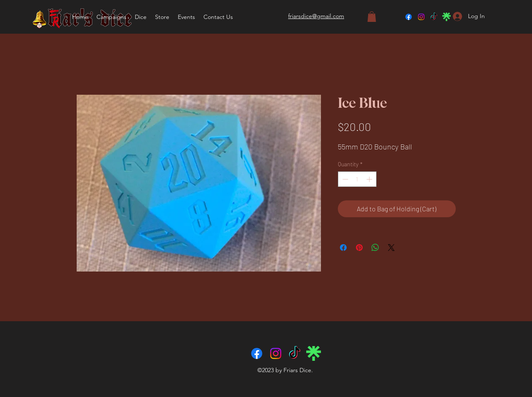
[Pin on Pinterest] (359, 248)
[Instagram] (421, 17)
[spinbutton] (357, 179)
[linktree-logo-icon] (446, 17)
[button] (141, 17)
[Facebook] (409, 17)
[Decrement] (344, 179)
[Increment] (370, 179)
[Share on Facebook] (343, 248)
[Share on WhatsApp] (375, 248)
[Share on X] (391, 248)
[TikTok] (434, 17)
